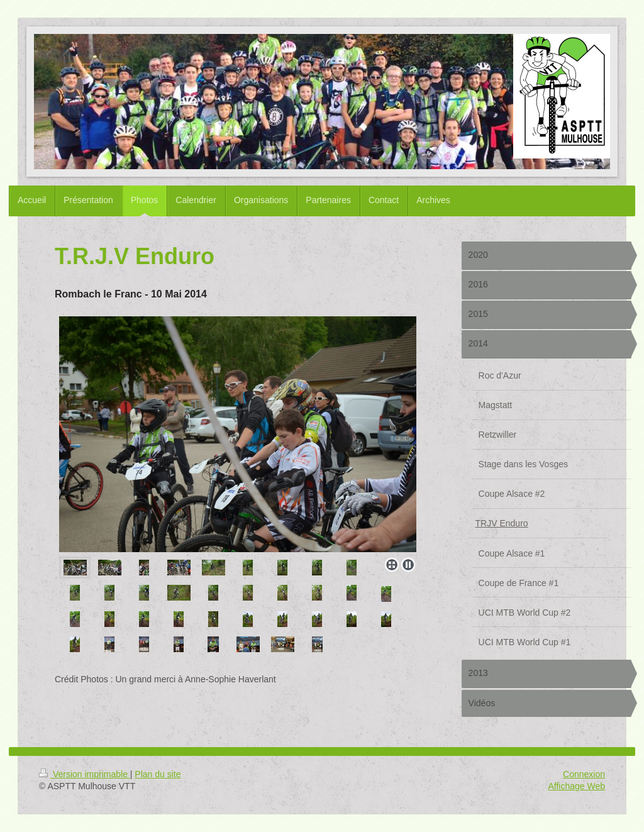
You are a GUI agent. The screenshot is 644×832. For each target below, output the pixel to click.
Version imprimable (85, 774)
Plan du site (158, 774)
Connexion (584, 774)
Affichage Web (576, 786)
